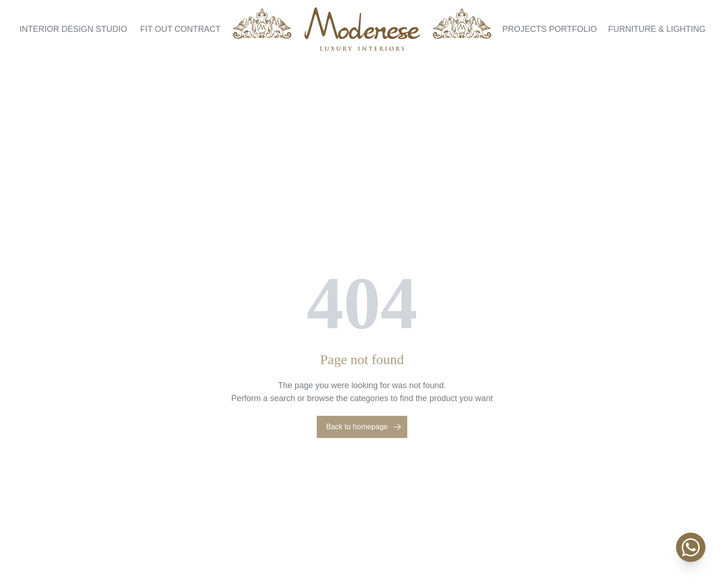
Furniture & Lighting (657, 29)
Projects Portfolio (550, 29)
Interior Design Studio (73, 29)
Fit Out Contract (180, 29)
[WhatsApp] (691, 547)
